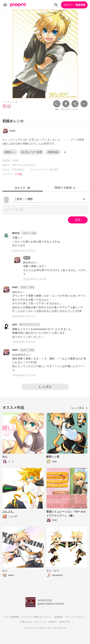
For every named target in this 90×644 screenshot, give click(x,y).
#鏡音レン (10, 152)
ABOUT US (65, 622)
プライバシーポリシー (75, 617)
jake (15, 324)
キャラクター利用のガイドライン (37, 617)
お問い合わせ (26, 622)
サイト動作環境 (12, 617)
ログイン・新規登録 (74, 5)
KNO (27, 258)
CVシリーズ (40, 622)
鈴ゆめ (16, 233)
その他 (18, 174)
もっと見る (45, 387)
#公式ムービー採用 (31, 152)
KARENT (52, 622)
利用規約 (58, 617)
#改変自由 (53, 152)
